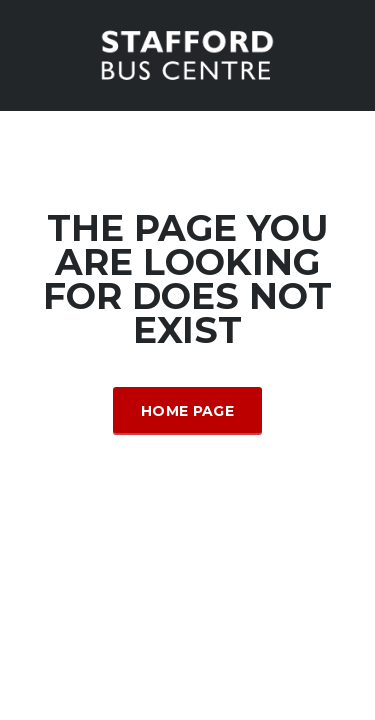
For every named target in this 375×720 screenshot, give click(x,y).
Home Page (187, 411)
